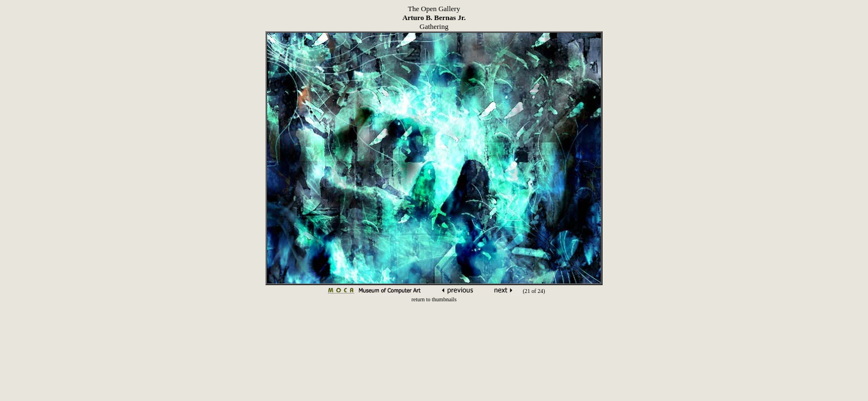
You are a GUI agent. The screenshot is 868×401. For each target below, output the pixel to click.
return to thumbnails (434, 299)
